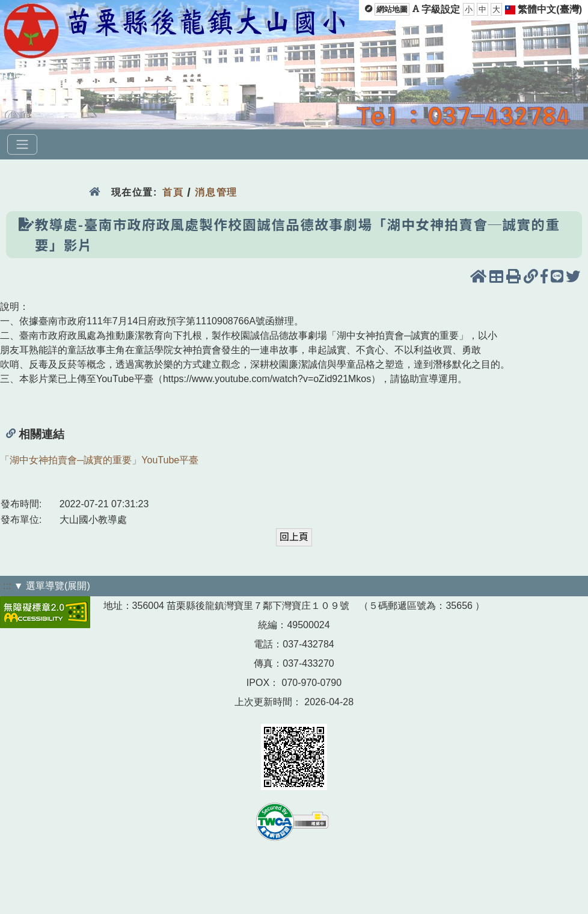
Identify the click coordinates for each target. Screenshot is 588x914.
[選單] (22, 144)
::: (7, 586)
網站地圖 (392, 9)
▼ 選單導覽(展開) (52, 586)
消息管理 (216, 192)
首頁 (173, 192)
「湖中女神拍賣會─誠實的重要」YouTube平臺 (99, 460)
